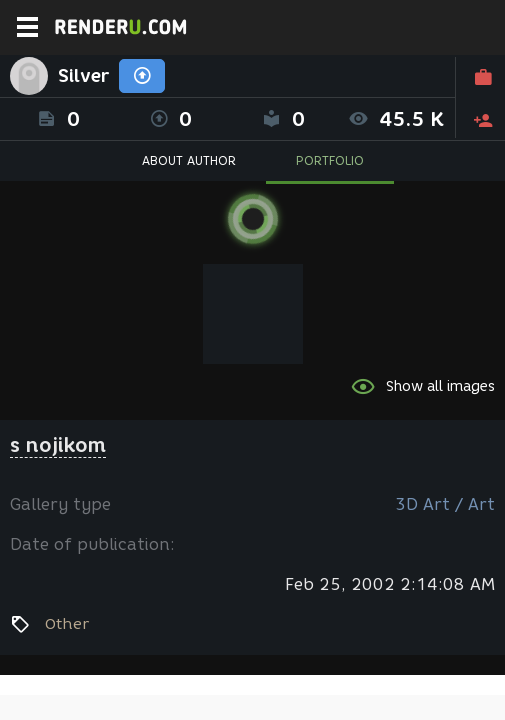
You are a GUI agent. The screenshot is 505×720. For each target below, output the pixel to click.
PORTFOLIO (330, 160)
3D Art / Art (445, 504)
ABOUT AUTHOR (189, 160)
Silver (83, 76)
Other (67, 624)
